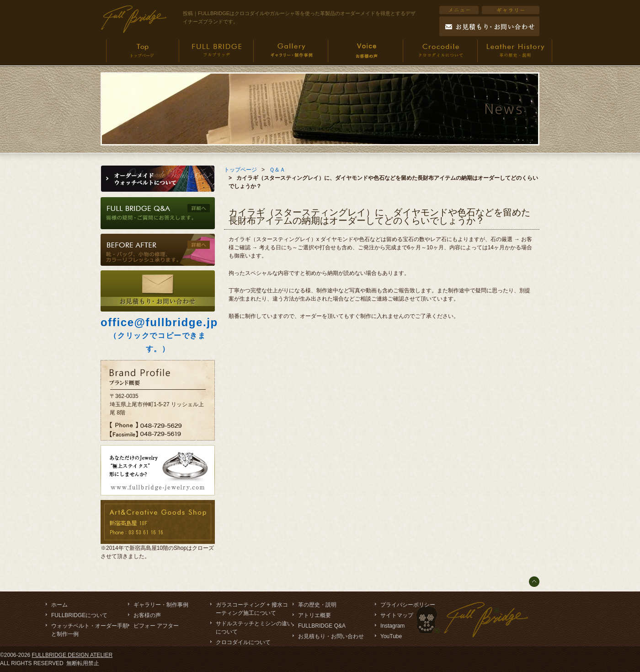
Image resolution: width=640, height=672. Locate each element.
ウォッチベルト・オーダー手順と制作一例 (90, 630)
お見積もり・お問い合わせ (331, 636)
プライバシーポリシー (408, 605)
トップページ (240, 170)
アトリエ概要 (315, 615)
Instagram (392, 626)
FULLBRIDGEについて (79, 615)
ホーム (59, 605)
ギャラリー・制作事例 (161, 605)
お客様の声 (147, 615)
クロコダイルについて (243, 642)
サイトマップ (397, 615)
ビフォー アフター (156, 626)
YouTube (391, 636)
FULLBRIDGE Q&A (322, 626)
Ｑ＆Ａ (277, 170)
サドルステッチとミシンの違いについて (254, 628)
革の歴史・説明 (317, 605)
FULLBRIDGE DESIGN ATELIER (72, 655)
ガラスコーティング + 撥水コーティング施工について (252, 609)
